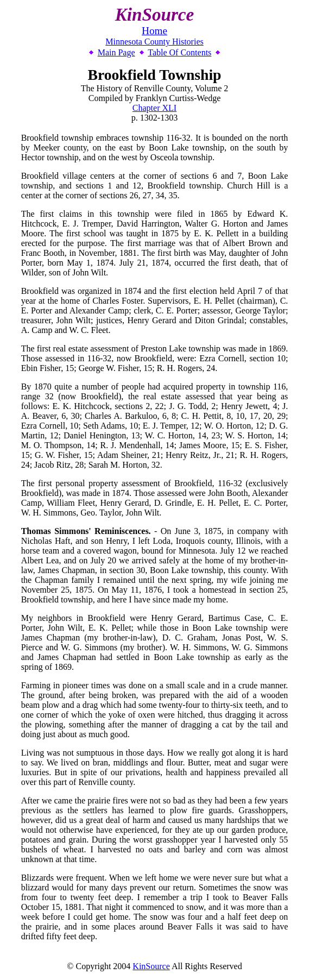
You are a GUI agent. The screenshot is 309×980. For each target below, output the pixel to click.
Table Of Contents (179, 52)
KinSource (151, 966)
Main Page (116, 52)
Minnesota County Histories (154, 42)
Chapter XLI (154, 108)
